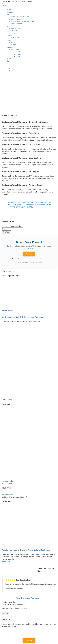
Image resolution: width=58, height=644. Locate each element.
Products (19, 54)
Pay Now (29, 254)
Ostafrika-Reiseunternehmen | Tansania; (23, 202)
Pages (9, 40)
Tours (8, 26)
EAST (4, 6)
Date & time (15, 38)
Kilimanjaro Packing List (20, 17)
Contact (9, 59)
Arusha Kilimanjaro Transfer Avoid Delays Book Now (26, 550)
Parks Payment (17, 24)
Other (18, 56)
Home (9, 10)
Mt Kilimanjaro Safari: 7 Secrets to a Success (22, 317)
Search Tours (16, 28)
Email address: (18, 609)
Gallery (14, 45)
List (17, 33)
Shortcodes (15, 49)
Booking (9, 35)
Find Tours (7, 232)
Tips (8, 14)
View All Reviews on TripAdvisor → (29, 598)
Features (10, 47)
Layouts (14, 31)
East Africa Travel (8, 162)
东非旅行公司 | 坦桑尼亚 (25, 207)
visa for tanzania (17, 19)
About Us (10, 12)
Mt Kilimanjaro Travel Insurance (23, 21)
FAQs (13, 42)
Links (8, 61)
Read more (6, 561)
